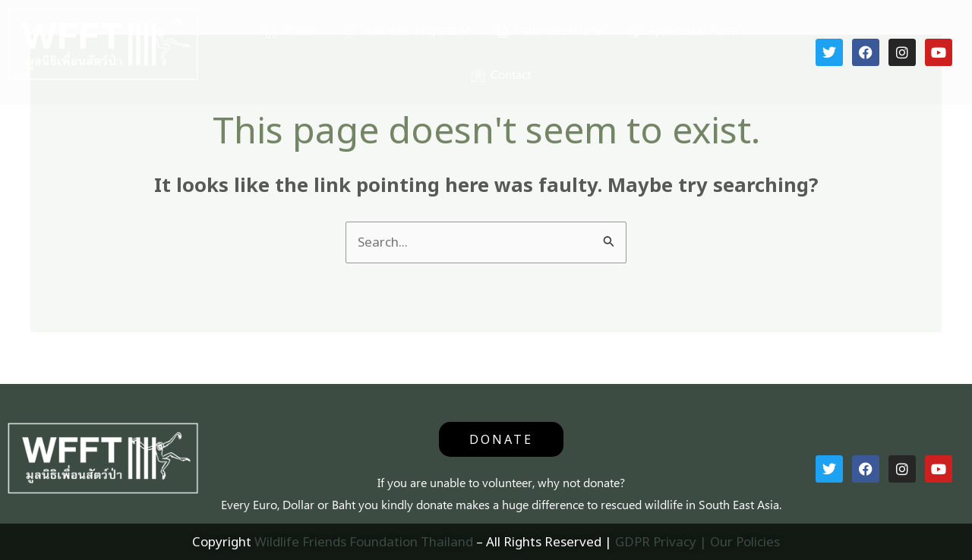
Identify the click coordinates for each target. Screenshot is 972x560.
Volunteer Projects (399, 30)
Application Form (683, 30)
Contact (501, 74)
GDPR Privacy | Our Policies (697, 541)
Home (290, 30)
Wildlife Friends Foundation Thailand (364, 541)
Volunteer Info (543, 30)
